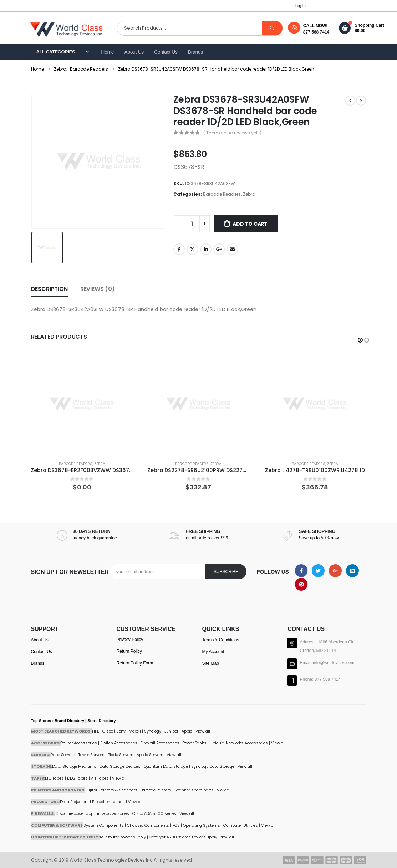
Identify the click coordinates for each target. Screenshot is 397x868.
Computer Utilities (241, 825)
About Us (134, 52)
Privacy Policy (130, 640)
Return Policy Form (135, 663)
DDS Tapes (77, 778)
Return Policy (129, 651)
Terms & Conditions (221, 640)
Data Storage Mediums (74, 766)
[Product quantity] (192, 224)
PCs (176, 825)
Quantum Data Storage (166, 766)
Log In (300, 6)
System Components (104, 825)
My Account (213, 652)
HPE (96, 731)
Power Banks (195, 743)
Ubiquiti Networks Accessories (239, 743)
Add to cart (250, 224)
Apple (187, 731)
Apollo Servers (150, 755)
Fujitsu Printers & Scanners (111, 790)
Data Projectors (74, 802)
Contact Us (166, 52)
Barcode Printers (156, 790)
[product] (82, 404)
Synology (153, 731)
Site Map (211, 663)
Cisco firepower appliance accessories (92, 813)
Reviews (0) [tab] (98, 289)
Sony (121, 731)
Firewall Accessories (160, 743)
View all (174, 755)
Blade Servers (121, 755)
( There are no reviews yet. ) (232, 133)
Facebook (179, 249)
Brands (195, 52)
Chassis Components (148, 825)
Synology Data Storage (213, 766)
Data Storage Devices (120, 766)
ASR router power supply (123, 837)
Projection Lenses (108, 802)
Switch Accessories (119, 743)
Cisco (108, 731)
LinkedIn (206, 249)
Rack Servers (63, 755)
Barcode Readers (222, 194)
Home (107, 52)
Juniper (171, 731)
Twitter (193, 249)
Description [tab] (49, 289)
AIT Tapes (100, 778)
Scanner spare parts (194, 790)
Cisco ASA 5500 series (154, 813)
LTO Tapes (54, 778)
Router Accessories (79, 743)
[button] (360, 340)
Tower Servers (91, 755)
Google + (219, 249)
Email (233, 249)
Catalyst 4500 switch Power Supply (183, 837)
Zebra (249, 194)
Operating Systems (202, 825)
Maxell (135, 731)
